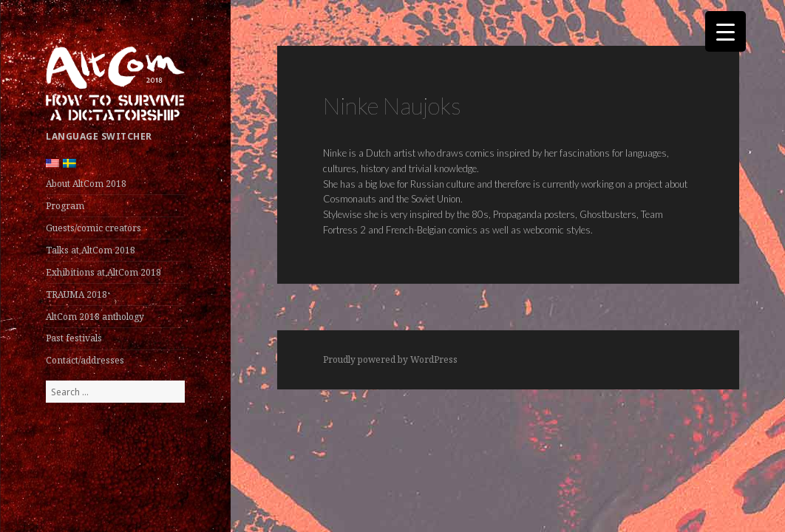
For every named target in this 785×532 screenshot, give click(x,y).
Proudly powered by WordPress (390, 359)
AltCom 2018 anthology (95, 317)
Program (65, 206)
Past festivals (74, 338)
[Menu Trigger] (725, 31)
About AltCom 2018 (86, 184)
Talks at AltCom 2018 (91, 250)
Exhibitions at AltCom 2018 (103, 272)
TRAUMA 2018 (77, 294)
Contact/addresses (85, 360)
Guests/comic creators (94, 228)
